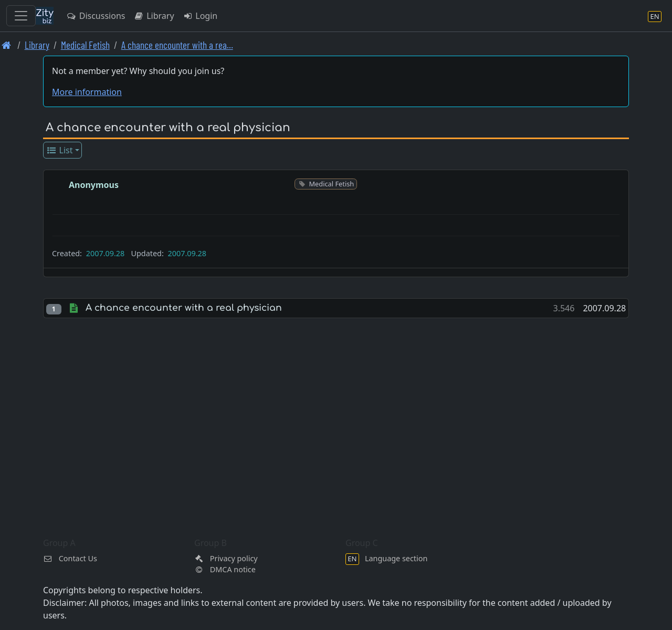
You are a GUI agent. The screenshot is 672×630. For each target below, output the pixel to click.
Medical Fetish (85, 45)
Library (154, 16)
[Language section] (655, 16)
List (60, 150)
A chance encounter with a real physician (184, 308)
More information (87, 92)
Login (200, 16)
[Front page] (7, 45)
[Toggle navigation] (21, 16)
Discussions (96, 16)
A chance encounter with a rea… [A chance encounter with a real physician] (177, 45)
